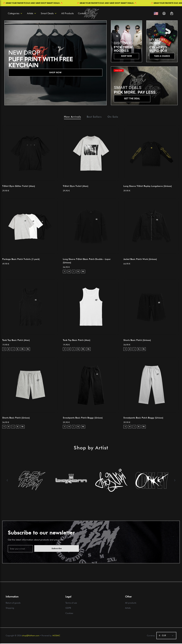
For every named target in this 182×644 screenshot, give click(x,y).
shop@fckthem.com (31, 636)
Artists (128, 609)
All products (131, 603)
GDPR (68, 609)
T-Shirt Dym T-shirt (76, 187)
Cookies (69, 614)
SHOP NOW (55, 72)
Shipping (10, 609)
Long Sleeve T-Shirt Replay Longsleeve (148, 187)
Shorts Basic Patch (137, 341)
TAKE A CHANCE (162, 56)
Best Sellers (94, 117)
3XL (28, 350)
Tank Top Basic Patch (16, 341)
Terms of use (71, 603)
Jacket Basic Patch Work (140, 260)
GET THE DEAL (132, 99)
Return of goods (13, 603)
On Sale (115, 117)
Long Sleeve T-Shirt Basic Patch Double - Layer (87, 261)
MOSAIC (56, 636)
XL (78, 272)
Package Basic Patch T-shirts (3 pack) (21, 260)
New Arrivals (70, 117)
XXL (83, 272)
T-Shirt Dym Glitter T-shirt (19, 187)
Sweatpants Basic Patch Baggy (83, 418)
